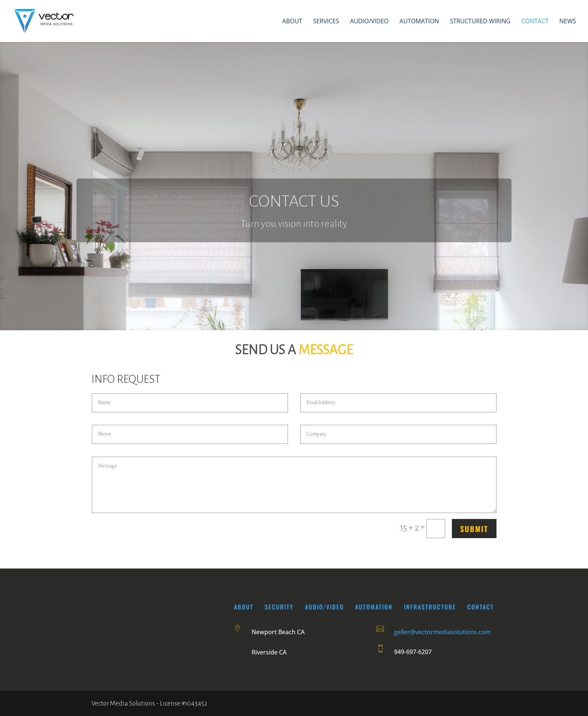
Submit (474, 529)
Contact (535, 22)
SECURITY (280, 607)
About (292, 22)
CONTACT (481, 607)
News (568, 22)
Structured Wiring (480, 22)
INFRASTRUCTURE (430, 607)
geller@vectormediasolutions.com (442, 632)
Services (326, 22)
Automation (419, 22)
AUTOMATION (374, 607)
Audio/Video (369, 22)
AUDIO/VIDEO (324, 607)
